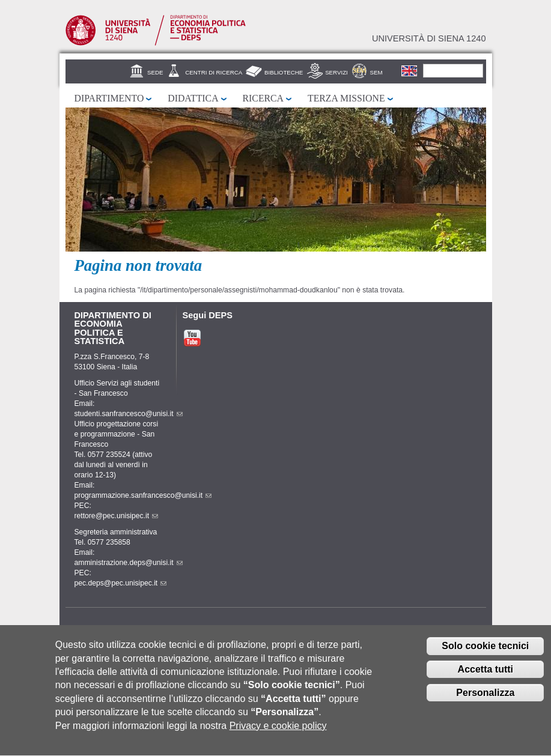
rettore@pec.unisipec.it (117, 516)
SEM (376, 72)
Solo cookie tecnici (485, 654)
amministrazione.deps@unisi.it (129, 563)
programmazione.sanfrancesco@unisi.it (143, 495)
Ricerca (263, 98)
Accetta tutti (486, 676)
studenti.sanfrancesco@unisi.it (129, 414)
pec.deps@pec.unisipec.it (121, 583)
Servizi (336, 72)
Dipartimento (109, 98)
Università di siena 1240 (429, 38)
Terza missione (346, 98)
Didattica (193, 98)
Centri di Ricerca (214, 72)
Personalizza (485, 700)
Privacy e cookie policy (278, 733)
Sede (155, 72)
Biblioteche (284, 72)
